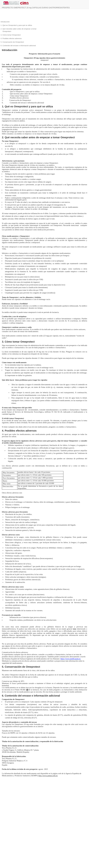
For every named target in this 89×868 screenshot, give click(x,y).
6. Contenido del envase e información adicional (18, 46)
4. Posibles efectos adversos (11, 38)
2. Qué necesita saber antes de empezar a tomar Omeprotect (19, 30)
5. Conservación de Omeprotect (12, 42)
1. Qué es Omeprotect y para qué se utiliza (16, 25)
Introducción (5, 22)
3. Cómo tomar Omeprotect (11, 35)
